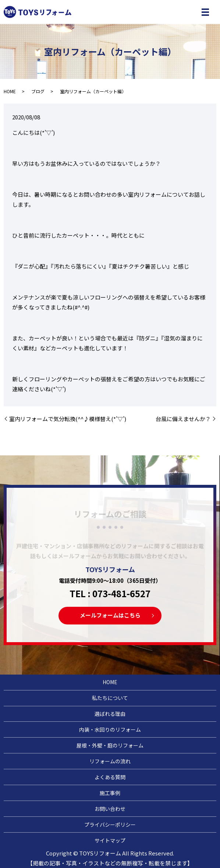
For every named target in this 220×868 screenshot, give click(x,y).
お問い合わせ (110, 809)
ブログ (38, 91)
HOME (10, 91)
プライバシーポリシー (110, 825)
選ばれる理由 (110, 714)
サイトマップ (110, 840)
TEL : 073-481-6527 (110, 593)
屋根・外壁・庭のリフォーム (110, 745)
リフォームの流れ (110, 761)
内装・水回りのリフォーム (110, 729)
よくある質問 (110, 777)
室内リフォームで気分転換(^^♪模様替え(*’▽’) (68, 419)
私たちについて (110, 698)
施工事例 (110, 793)
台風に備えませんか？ (183, 419)
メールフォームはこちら (110, 615)
